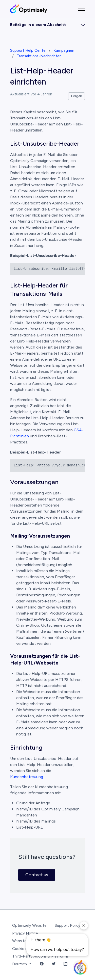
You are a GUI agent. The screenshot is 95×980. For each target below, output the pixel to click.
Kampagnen (64, 50)
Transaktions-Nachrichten (39, 56)
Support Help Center (29, 50)
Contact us (37, 875)
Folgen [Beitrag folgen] (77, 96)
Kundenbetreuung (27, 777)
